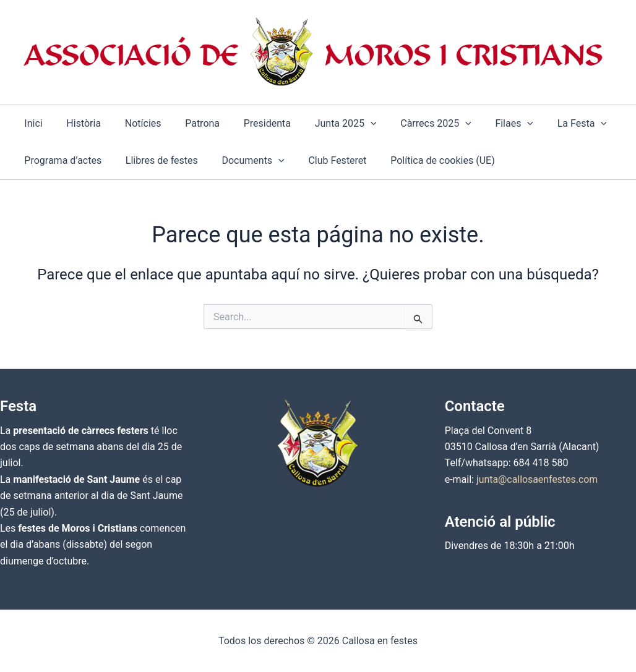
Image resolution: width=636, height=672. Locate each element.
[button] (348, 124)
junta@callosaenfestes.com (538, 479)
